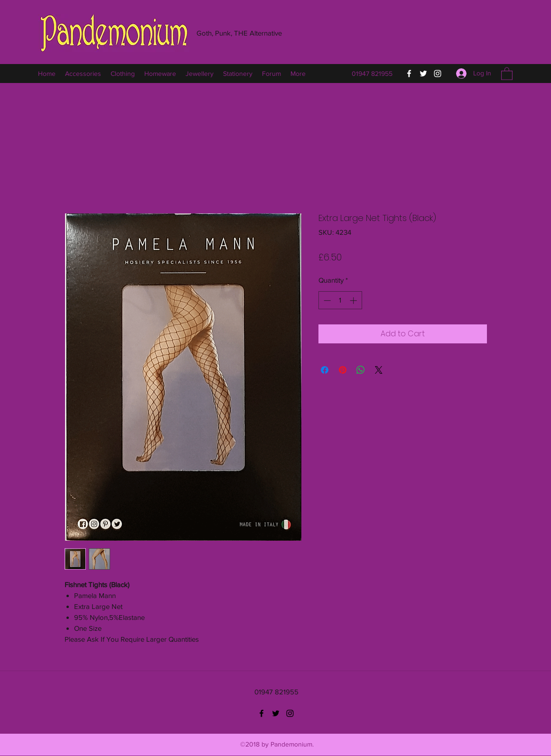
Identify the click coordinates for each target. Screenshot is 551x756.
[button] (507, 73)
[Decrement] (326, 300)
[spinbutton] (340, 300)
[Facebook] (409, 74)
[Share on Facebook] (325, 370)
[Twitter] (423, 74)
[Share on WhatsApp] (361, 370)
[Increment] (354, 300)
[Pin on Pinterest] (343, 370)
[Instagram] (438, 74)
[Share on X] (379, 370)
